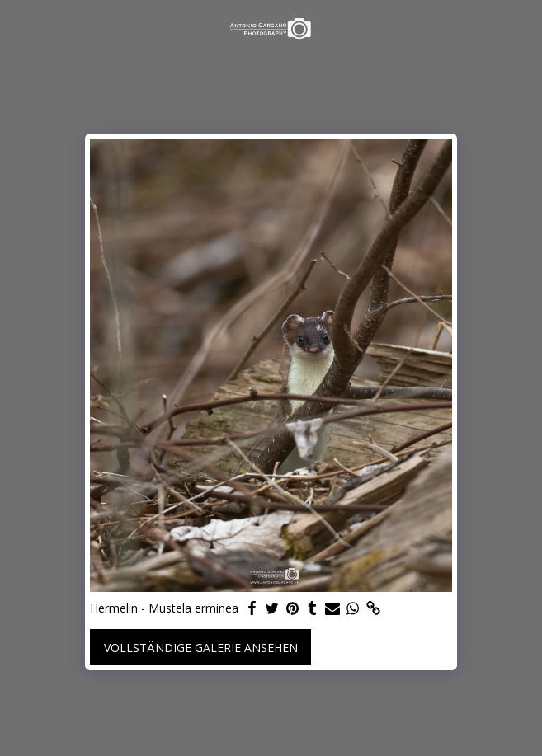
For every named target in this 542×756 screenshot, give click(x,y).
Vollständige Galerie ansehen (201, 648)
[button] (18, 28)
